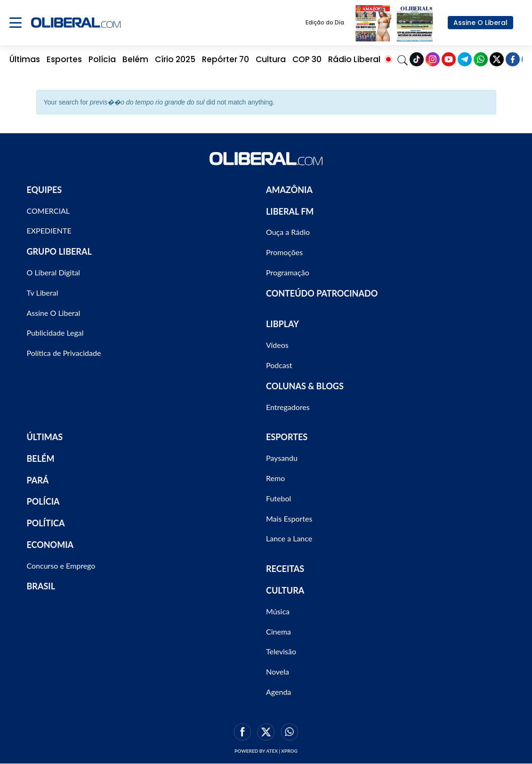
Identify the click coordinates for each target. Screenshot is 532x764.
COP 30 (307, 59)
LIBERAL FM (290, 211)
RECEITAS (285, 569)
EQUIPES (44, 190)
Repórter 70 (226, 59)
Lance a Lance (289, 538)
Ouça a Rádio (288, 232)
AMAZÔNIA (289, 190)
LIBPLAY (282, 324)
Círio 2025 (175, 59)
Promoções (284, 252)
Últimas (25, 59)
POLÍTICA (46, 523)
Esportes (64, 59)
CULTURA (285, 590)
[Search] (403, 59)
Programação (288, 272)
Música (278, 611)
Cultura (271, 59)
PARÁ (38, 480)
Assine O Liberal (480, 23)
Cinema (278, 631)
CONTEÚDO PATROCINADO (322, 293)
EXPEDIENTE (49, 230)
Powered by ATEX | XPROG (266, 751)
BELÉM (41, 458)
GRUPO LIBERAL (59, 251)
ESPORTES (287, 437)
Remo (275, 478)
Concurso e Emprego (61, 566)
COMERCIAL (48, 211)
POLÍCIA (43, 501)
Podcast (279, 365)
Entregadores (288, 407)
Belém (135, 59)
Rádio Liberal (354, 59)
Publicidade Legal (55, 333)
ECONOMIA (50, 545)
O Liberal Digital (53, 272)
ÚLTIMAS (45, 437)
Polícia (102, 59)
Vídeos (277, 345)
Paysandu (282, 458)
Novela (278, 672)
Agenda (278, 692)
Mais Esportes (289, 519)
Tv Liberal (43, 293)
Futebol (278, 498)
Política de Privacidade (64, 353)
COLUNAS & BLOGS (305, 386)
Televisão (281, 651)
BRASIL (41, 586)
